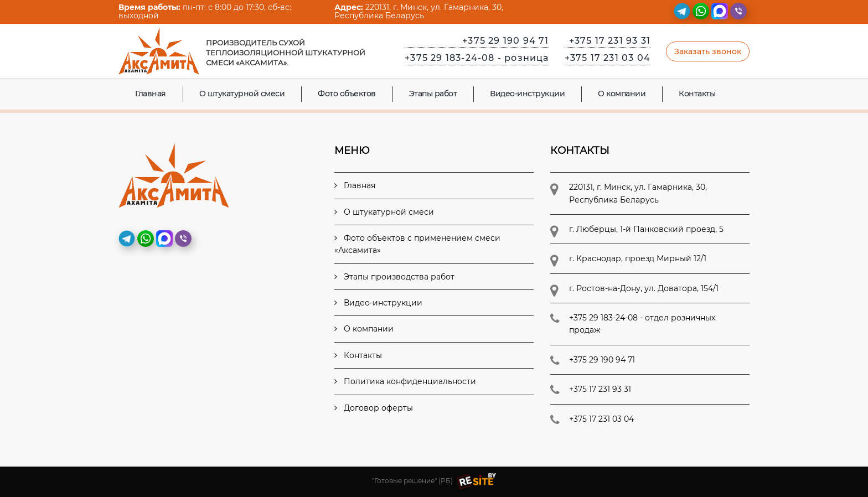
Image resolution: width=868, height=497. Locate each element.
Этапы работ (433, 94)
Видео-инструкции (527, 94)
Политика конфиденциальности (405, 381)
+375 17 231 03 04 (608, 58)
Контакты (697, 94)
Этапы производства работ (394, 277)
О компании (622, 94)
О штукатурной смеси (242, 94)
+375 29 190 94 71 (505, 41)
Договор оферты (374, 408)
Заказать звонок (708, 51)
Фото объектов (347, 94)
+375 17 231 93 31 (610, 41)
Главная (151, 94)
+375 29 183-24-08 (477, 58)
